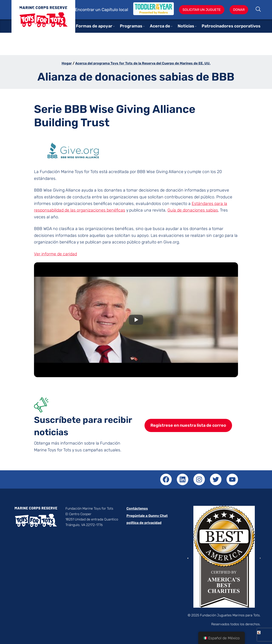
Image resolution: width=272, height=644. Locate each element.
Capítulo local (115, 10)
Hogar (67, 63)
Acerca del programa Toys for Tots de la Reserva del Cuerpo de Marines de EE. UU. (143, 63)
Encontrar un (88, 10)
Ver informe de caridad (55, 254)
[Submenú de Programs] (144, 26)
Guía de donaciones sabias (193, 210)
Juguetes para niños (43, 20)
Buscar (259, 10)
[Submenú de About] (172, 26)
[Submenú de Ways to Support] (114, 26)
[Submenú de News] (196, 26)
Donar (239, 10)
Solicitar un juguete (202, 10)
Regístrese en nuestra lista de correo (188, 425)
